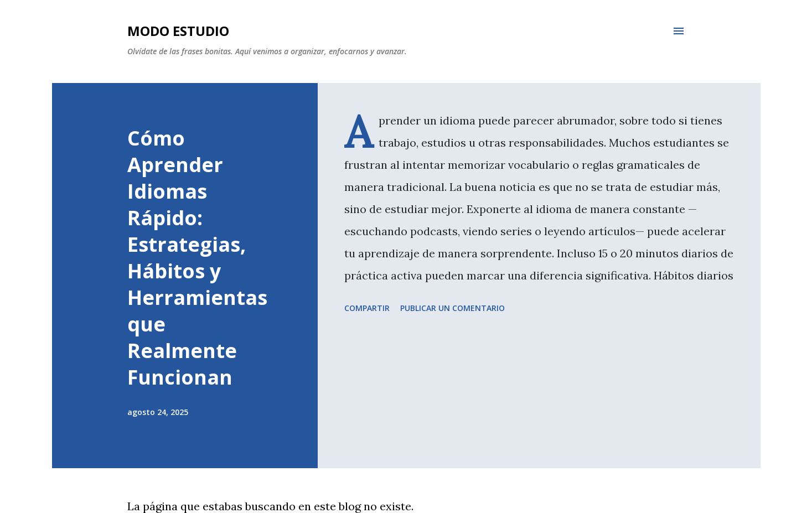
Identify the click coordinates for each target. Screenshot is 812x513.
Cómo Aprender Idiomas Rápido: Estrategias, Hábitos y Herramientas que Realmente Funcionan (197, 258)
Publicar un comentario (452, 308)
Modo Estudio (178, 31)
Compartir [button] (367, 308)
